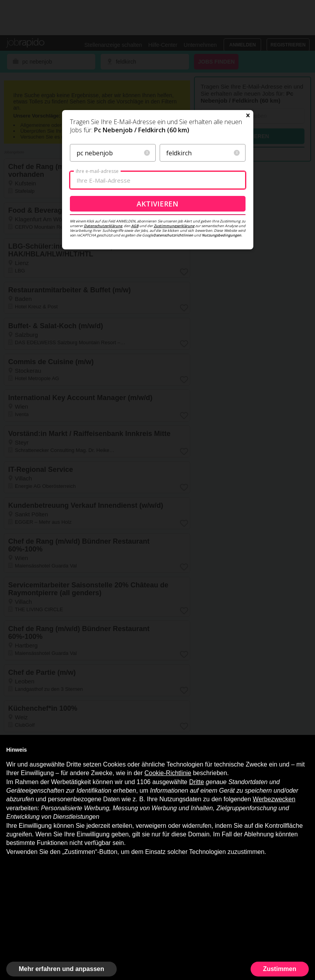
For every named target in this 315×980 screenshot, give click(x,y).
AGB (135, 226)
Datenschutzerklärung (103, 226)
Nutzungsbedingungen (222, 235)
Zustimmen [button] (280, 969)
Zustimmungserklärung (174, 226)
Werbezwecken (274, 799)
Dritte (196, 782)
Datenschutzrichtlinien (173, 235)
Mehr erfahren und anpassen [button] (61, 969)
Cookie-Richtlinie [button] (168, 773)
